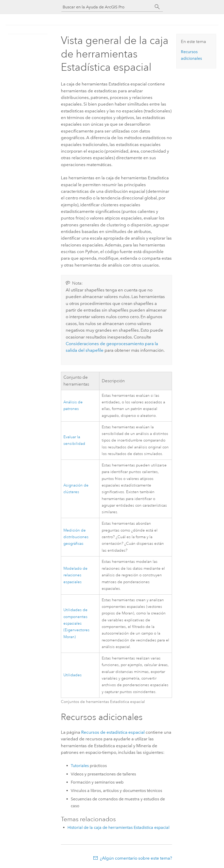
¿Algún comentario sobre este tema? (136, 858)
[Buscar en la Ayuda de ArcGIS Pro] (107, 7)
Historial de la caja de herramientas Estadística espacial (118, 827)
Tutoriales (80, 766)
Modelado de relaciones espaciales (75, 575)
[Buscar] (157, 7)
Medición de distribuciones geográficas (76, 537)
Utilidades (73, 675)
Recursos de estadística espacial (113, 732)
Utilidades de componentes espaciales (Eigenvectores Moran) (76, 623)
